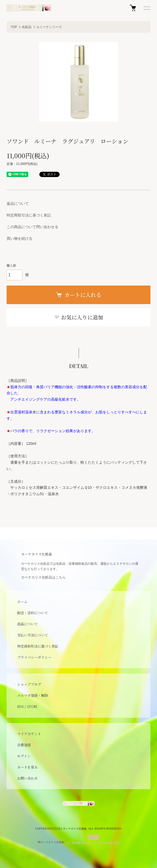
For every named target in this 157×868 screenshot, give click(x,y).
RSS (20, 706)
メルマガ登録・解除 (33, 695)
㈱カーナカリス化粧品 (79, 839)
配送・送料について (33, 613)
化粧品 (27, 27)
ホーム (22, 602)
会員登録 (24, 745)
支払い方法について (33, 635)
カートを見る (27, 767)
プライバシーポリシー (34, 657)
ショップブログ (29, 684)
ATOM (32, 706)
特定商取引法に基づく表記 (29, 215)
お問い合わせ (27, 778)
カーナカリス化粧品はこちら (43, 577)
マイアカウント (29, 734)
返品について (18, 204)
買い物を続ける (20, 238)
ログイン (24, 756)
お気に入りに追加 (79, 317)
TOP (14, 27)
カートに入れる (78, 295)
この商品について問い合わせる (32, 227)
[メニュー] (146, 8)
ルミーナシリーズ (49, 27)
